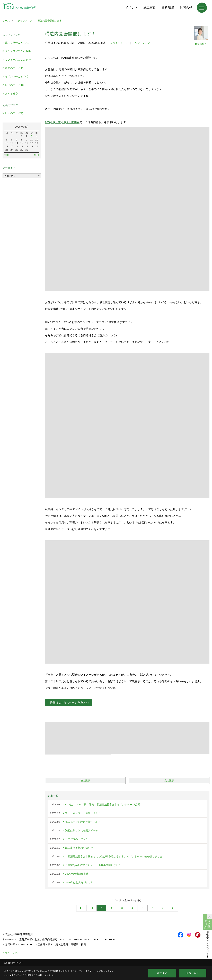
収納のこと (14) (14, 68)
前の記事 (85, 780)
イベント (131, 8)
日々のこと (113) (15, 85)
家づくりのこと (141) (17, 43)
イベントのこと (141, 43)
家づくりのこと (119, 43)
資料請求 (168, 8)
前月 (7, 155)
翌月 (37, 155)
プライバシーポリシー (83, 971)
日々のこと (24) (14, 113)
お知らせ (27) (13, 93)
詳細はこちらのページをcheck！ (70, 703)
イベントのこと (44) (17, 76)
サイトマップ (12, 953)
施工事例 (150, 8)
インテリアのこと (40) (18, 51)
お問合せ (186, 8)
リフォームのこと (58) (18, 59)
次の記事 (169, 780)
